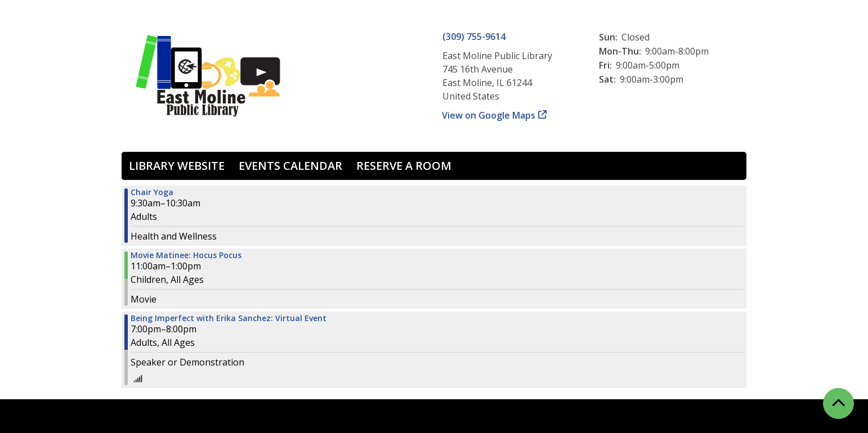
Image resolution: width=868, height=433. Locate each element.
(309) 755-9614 (474, 37)
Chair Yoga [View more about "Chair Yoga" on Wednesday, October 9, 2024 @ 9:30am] (152, 192)
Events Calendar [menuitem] (290, 166)
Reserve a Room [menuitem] (404, 166)
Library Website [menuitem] (177, 166)
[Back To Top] (838, 403)
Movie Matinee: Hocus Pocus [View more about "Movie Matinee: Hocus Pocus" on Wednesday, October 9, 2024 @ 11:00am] (186, 255)
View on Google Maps (489, 115)
